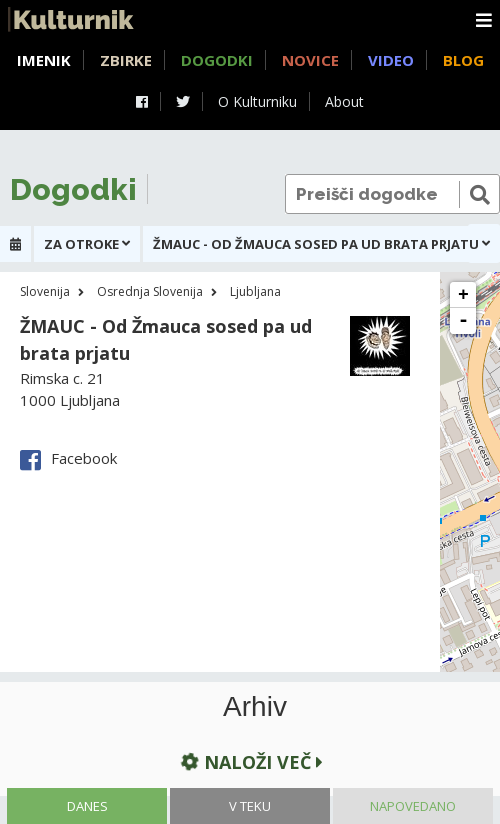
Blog (463, 60)
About (344, 101)
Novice (310, 60)
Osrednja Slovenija (150, 291)
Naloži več (250, 762)
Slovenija (45, 291)
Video (391, 60)
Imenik (44, 60)
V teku (250, 806)
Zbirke (126, 60)
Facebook (68, 458)
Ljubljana (255, 291)
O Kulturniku (257, 101)
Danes (87, 806)
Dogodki (217, 60)
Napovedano (413, 806)
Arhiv (255, 707)
